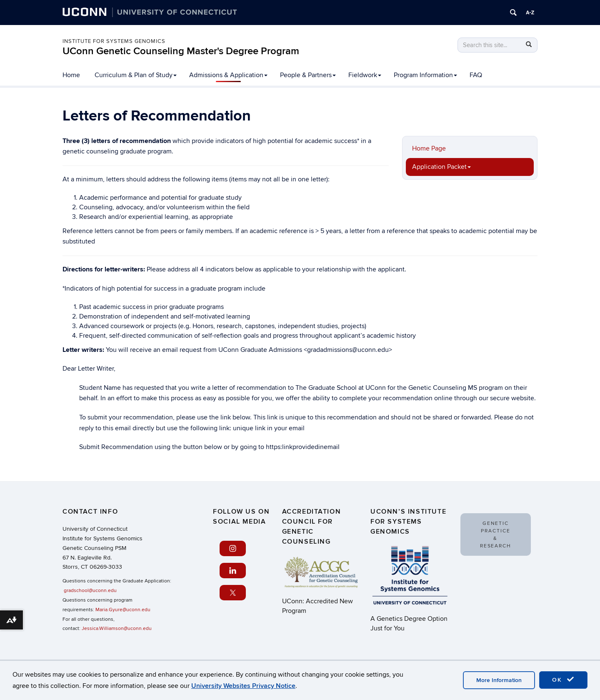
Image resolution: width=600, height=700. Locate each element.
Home (71, 75)
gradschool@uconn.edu (90, 591)
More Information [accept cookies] (499, 680)
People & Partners (308, 75)
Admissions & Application (228, 75)
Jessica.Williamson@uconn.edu (117, 628)
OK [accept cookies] (563, 680)
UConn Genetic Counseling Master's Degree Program (181, 51)
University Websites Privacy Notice (243, 686)
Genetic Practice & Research (496, 535)
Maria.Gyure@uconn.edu (123, 610)
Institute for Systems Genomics (114, 41)
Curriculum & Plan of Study (136, 75)
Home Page (429, 148)
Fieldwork (365, 75)
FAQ (476, 75)
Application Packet (441, 167)
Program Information (425, 75)
